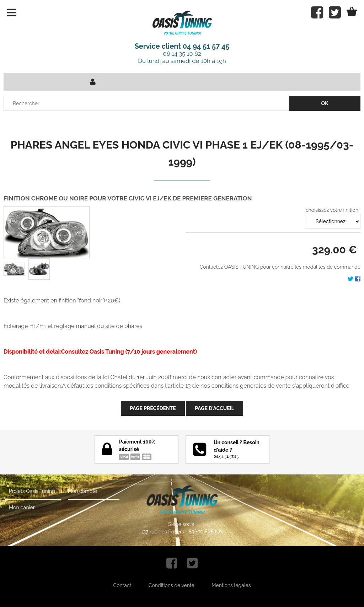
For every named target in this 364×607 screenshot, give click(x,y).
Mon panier (22, 507)
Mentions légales (231, 585)
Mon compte (82, 491)
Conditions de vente (172, 585)
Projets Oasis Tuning (32, 491)
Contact (122, 585)
